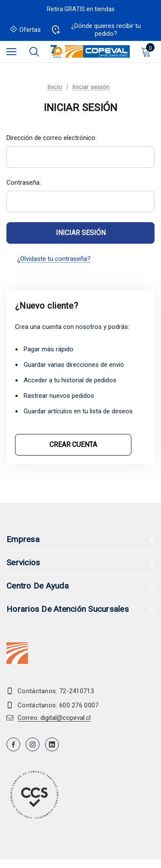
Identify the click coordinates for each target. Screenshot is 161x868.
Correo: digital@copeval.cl (54, 718)
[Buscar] (34, 52)
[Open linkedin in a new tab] (52, 744)
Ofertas (26, 30)
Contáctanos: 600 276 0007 (58, 705)
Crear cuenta (73, 445)
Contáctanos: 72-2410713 (56, 691)
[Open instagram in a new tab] (33, 744)
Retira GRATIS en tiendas (81, 9)
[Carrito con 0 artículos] (148, 52)
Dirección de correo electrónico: (52, 138)
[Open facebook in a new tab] (13, 744)
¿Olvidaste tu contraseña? (54, 259)
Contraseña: (24, 183)
